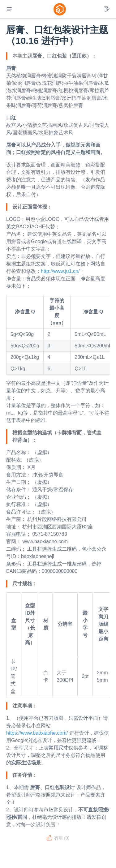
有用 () (58, 838)
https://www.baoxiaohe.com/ (37, 733)
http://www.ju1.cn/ (60, 271)
